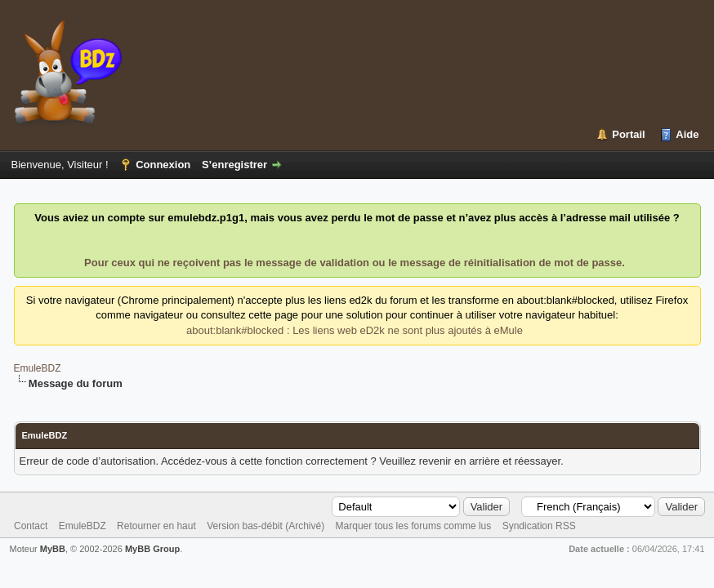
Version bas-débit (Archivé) (266, 526)
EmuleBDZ (38, 368)
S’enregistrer (234, 165)
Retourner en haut (156, 526)
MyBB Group (152, 549)
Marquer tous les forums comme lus (414, 526)
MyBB (53, 549)
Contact (31, 526)
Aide (687, 134)
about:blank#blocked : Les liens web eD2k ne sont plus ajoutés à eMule (355, 330)
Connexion (163, 165)
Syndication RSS (539, 526)
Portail (628, 134)
